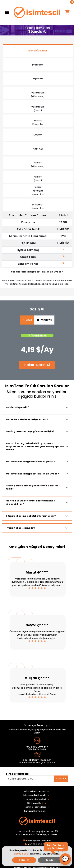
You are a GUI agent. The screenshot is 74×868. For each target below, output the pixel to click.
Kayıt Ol (61, 778)
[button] (65, 859)
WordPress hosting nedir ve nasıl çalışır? (30, 462)
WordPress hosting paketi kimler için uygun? (32, 474)
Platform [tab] (38, 65)
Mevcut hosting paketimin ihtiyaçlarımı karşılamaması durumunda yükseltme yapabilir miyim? (35, 446)
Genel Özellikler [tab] (38, 51)
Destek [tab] (38, 135)
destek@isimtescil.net (37, 760)
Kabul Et (24, 860)
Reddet (50, 860)
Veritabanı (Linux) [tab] (38, 108)
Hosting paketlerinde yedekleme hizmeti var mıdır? (33, 487)
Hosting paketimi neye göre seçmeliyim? (30, 431)
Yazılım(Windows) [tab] (38, 164)
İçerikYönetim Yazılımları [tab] (38, 191)
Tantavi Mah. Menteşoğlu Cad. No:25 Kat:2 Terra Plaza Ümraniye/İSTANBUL (37, 833)
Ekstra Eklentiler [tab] (38, 122)
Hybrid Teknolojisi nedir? (20, 528)
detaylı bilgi (21, 854)
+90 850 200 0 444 (37, 747)
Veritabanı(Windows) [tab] (38, 94)
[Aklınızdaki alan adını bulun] (30, 779)
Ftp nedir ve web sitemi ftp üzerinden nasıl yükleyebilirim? (31, 502)
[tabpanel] (37, 240)
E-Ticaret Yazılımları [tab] (38, 206)
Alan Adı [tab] (38, 149)
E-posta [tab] (38, 79)
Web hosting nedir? (17, 407)
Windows (44, 320)
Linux (27, 320)
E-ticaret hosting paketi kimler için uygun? (31, 516)
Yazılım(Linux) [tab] (38, 178)
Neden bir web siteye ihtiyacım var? (27, 419)
